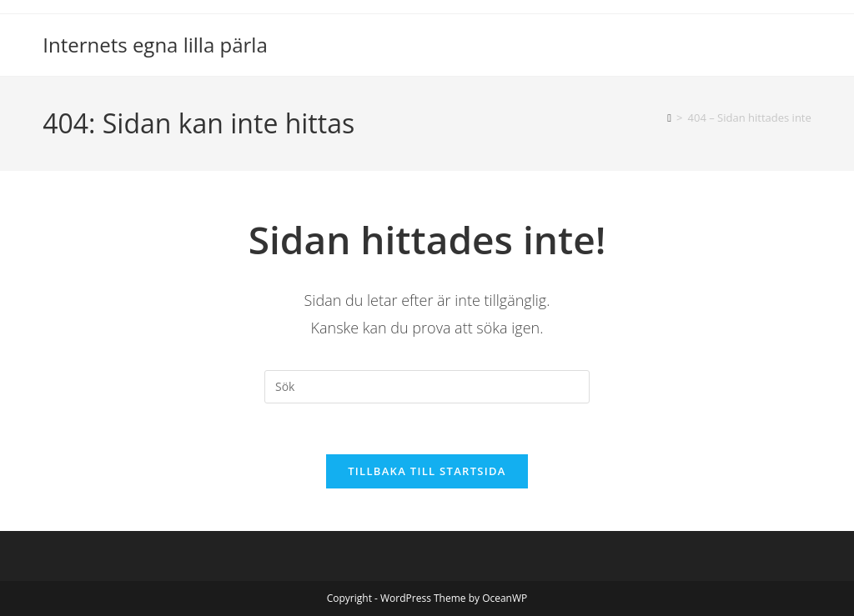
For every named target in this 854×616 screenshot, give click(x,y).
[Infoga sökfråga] (427, 387)
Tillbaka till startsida (427, 471)
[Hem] (669, 118)
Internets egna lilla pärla (155, 45)
